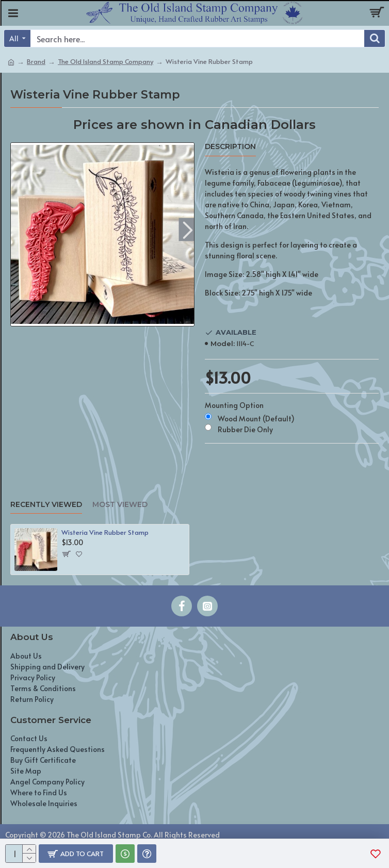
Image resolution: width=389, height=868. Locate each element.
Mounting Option (234, 405)
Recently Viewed (46, 505)
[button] (188, 229)
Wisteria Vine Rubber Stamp (105, 533)
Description (230, 147)
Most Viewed (120, 505)
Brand (36, 61)
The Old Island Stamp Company (106, 61)
